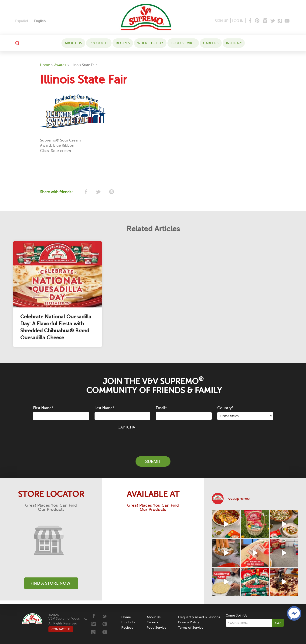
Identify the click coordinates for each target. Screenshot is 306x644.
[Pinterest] (257, 21)
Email (161, 408)
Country (225, 408)
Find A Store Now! (51, 583)
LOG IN (238, 21)
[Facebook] (250, 21)
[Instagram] (265, 21)
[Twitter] (273, 21)
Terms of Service (191, 628)
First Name (43, 408)
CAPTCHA (126, 427)
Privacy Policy (189, 622)
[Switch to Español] (22, 21)
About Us (73, 43)
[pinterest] (111, 192)
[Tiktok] (280, 21)
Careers (211, 43)
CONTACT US (61, 629)
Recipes (123, 43)
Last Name (104, 408)
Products (99, 43)
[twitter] (98, 192)
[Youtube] (287, 21)
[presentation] (153, 440)
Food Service (183, 43)
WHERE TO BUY (150, 43)
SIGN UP (221, 21)
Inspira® (234, 43)
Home (45, 65)
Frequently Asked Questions (199, 617)
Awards (60, 65)
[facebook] (86, 192)
